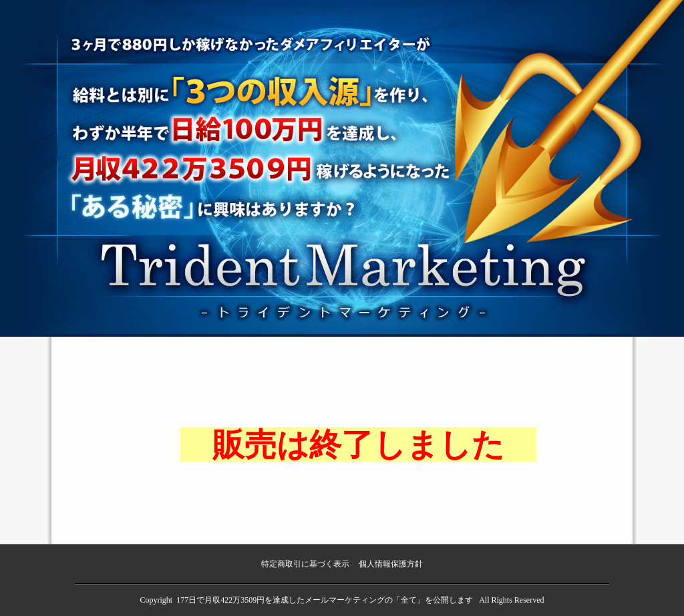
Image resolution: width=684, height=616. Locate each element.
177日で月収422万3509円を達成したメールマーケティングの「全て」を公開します (326, 600)
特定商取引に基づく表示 (305, 564)
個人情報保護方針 (391, 564)
